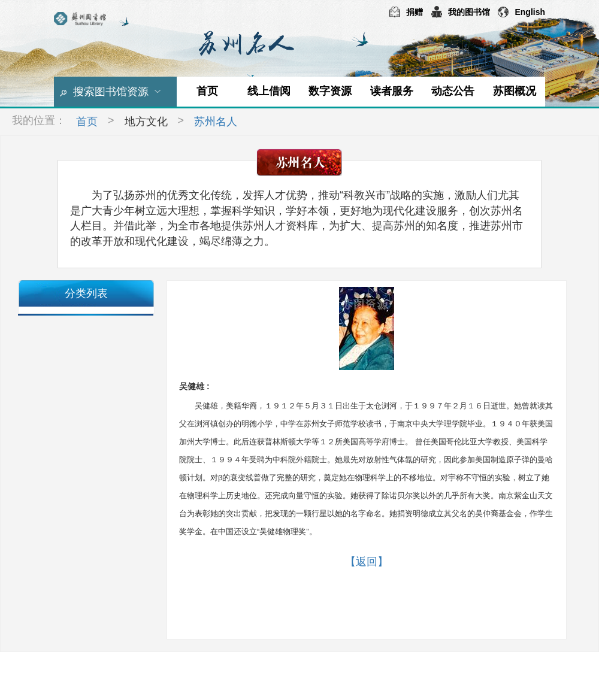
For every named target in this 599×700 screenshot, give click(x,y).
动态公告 (453, 91)
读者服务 (392, 91)
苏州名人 (216, 122)
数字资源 (330, 91)
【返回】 (367, 562)
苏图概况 (515, 91)
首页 (207, 91)
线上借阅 (269, 91)
